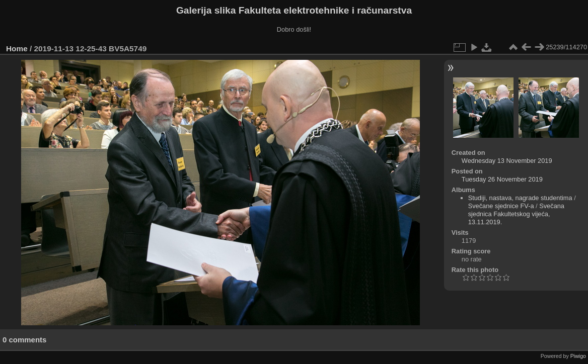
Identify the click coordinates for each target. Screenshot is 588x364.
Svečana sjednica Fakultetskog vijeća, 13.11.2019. (516, 214)
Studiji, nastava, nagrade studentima (520, 198)
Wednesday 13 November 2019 (507, 161)
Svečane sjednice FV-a (501, 206)
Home (17, 49)
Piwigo (578, 356)
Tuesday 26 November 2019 (502, 179)
